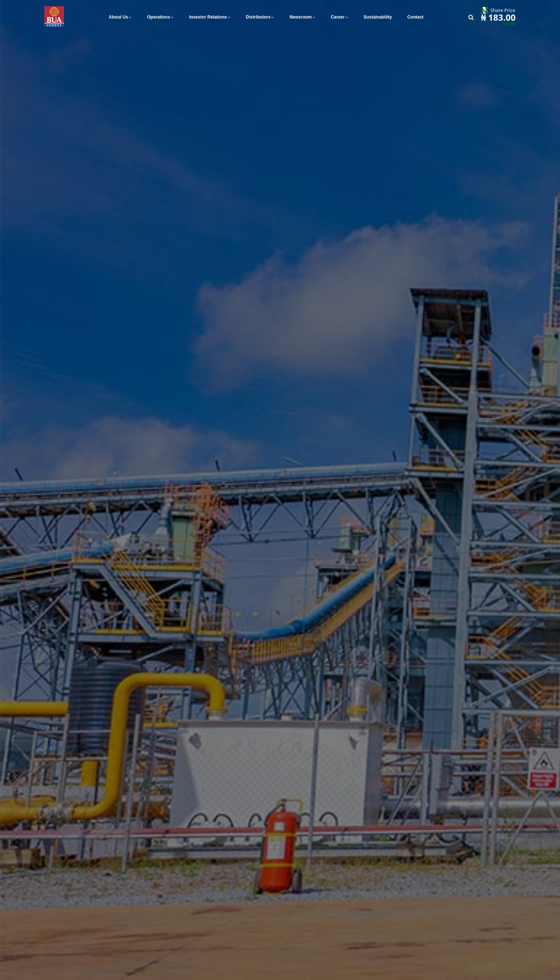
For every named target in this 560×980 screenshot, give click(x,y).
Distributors (258, 17)
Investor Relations (208, 17)
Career (338, 17)
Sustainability (378, 17)
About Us (118, 17)
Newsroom (301, 17)
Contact (415, 17)
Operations (159, 17)
